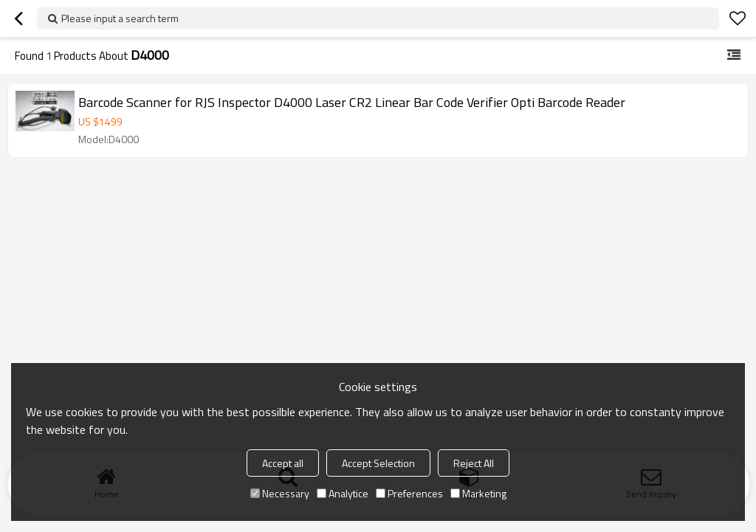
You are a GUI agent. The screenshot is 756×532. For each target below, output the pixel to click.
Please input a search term (120, 18)
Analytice (343, 493)
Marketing (478, 493)
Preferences (409, 493)
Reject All (474, 463)
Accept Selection (378, 463)
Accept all (283, 463)
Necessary (280, 493)
